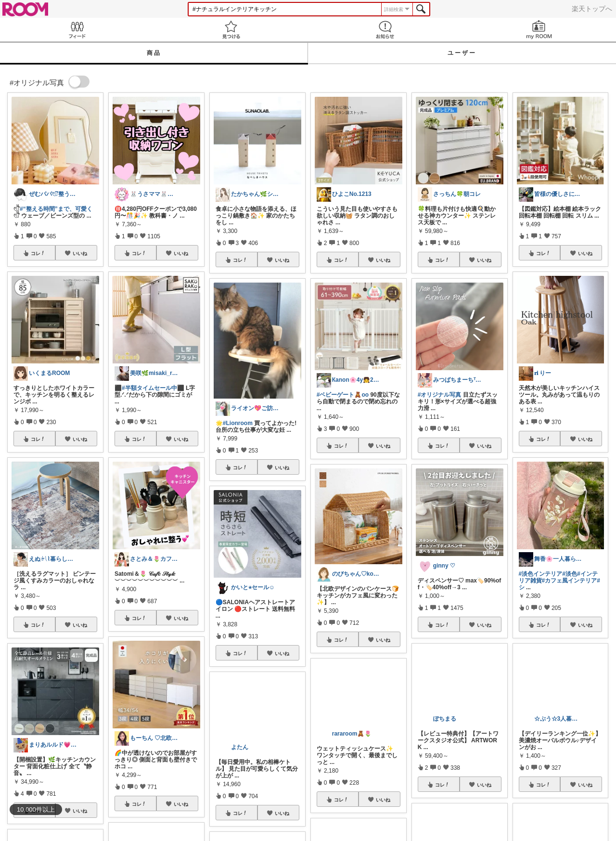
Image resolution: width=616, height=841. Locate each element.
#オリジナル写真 (440, 395)
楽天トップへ (592, 9)
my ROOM (539, 30)
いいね (80, 253)
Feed (77, 30)
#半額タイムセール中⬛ (153, 388)
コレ (38, 253)
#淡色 (570, 574)
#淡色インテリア (541, 574)
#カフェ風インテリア (570, 581)
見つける (231, 30)
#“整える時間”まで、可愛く (56, 209)
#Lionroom (238, 423)
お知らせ (385, 30)
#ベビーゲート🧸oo (343, 395)
